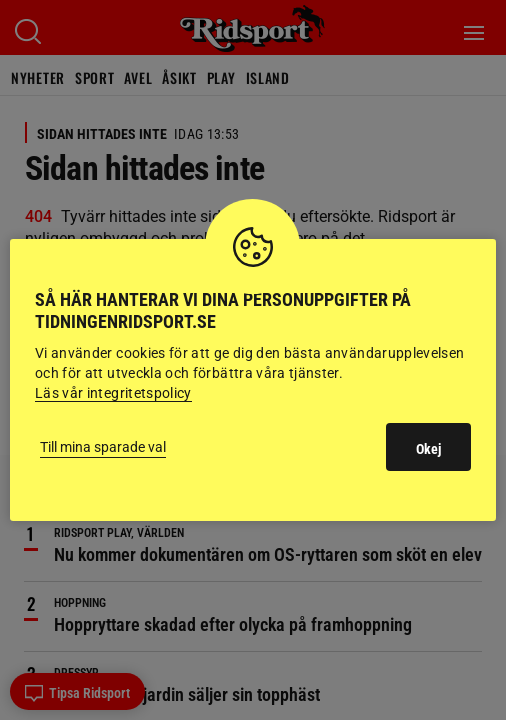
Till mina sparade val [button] (103, 447)
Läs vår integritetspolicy (113, 393)
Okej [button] (428, 449)
